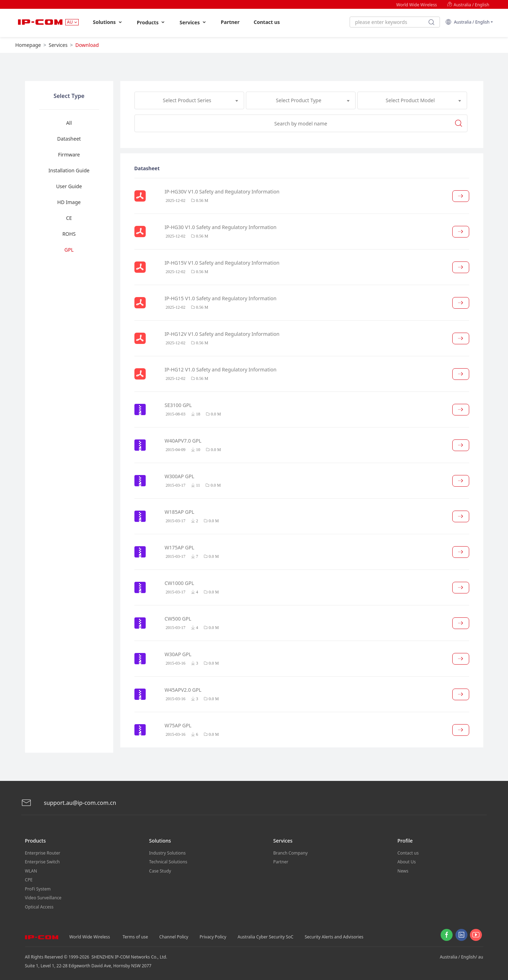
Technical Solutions (168, 861)
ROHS (69, 234)
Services (193, 22)
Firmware (69, 155)
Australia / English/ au (462, 956)
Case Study (160, 870)
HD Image (69, 202)
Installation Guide (69, 170)
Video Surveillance (43, 897)
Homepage (28, 45)
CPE (29, 879)
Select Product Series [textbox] (187, 100)
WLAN (31, 870)
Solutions (108, 22)
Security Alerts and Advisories (334, 935)
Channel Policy (174, 935)
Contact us (267, 22)
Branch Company (291, 853)
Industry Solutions (167, 853)
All (69, 123)
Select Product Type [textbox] (299, 100)
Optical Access (39, 905)
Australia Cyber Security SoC (265, 935)
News (403, 870)
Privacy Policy (213, 935)
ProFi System (38, 888)
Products (151, 22)
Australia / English (468, 5)
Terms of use (135, 935)
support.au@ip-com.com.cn (69, 803)
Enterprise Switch (42, 861)
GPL (69, 250)
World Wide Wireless (416, 5)
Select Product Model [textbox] (410, 100)
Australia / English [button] (467, 22)
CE (69, 218)
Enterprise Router (43, 853)
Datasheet (69, 139)
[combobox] (189, 100)
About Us (407, 861)
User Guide (69, 186)
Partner (230, 22)
